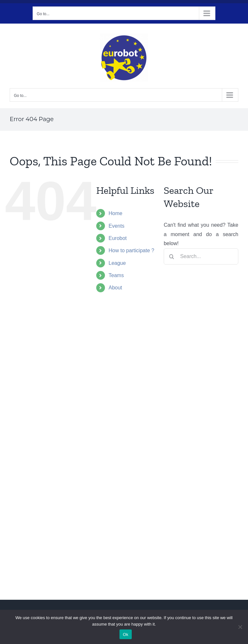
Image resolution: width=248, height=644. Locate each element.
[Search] (172, 256)
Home (115, 213)
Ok (125, 634)
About (115, 288)
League (117, 263)
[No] (240, 627)
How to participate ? (131, 250)
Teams (116, 275)
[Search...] (201, 256)
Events (116, 226)
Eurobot (118, 238)
